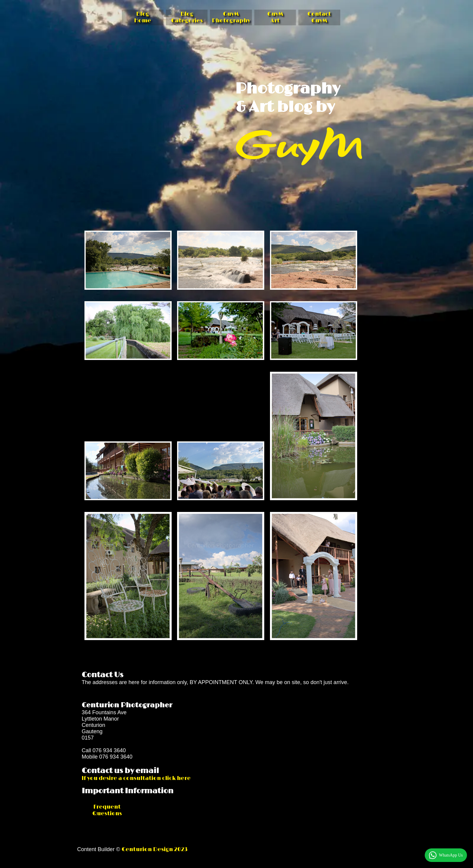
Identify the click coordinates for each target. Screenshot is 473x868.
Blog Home (143, 17)
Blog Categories (187, 17)
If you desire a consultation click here (136, 778)
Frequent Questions (107, 810)
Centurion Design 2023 (155, 850)
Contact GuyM (319, 17)
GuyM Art (275, 17)
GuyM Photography (231, 17)
